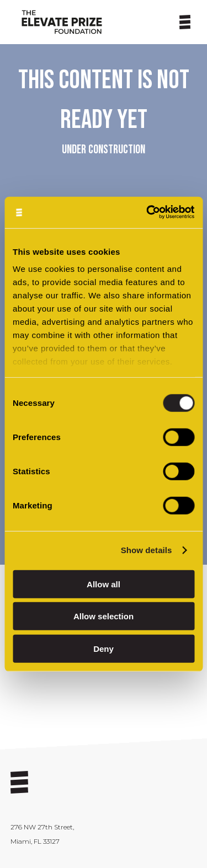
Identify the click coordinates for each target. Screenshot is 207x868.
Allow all (104, 584)
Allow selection (104, 616)
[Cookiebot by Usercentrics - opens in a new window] (147, 213)
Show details (147, 550)
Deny (104, 648)
